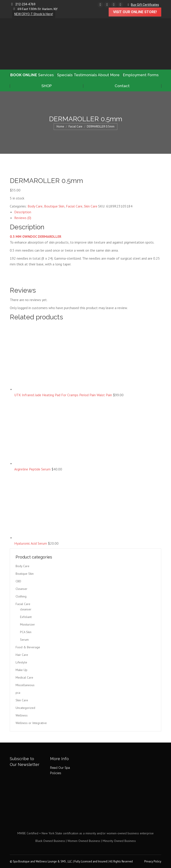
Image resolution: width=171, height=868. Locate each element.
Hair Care (22, 655)
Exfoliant (26, 617)
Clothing (21, 596)
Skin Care (91, 206)
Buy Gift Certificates (145, 5)
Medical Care (24, 677)
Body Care (35, 206)
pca (18, 693)
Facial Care (74, 206)
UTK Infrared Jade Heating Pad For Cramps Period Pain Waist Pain (64, 395)
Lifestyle (21, 662)
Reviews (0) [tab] (23, 218)
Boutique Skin (54, 206)
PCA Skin (26, 632)
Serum (24, 640)
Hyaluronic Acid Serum (31, 543)
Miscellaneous (25, 685)
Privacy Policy (153, 861)
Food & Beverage (28, 647)
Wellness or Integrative (31, 723)
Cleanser (21, 589)
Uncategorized (25, 708)
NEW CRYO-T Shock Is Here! (34, 14)
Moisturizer (27, 624)
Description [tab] (23, 212)
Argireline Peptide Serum (33, 469)
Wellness (22, 715)
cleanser (26, 609)
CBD (18, 581)
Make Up (21, 670)
